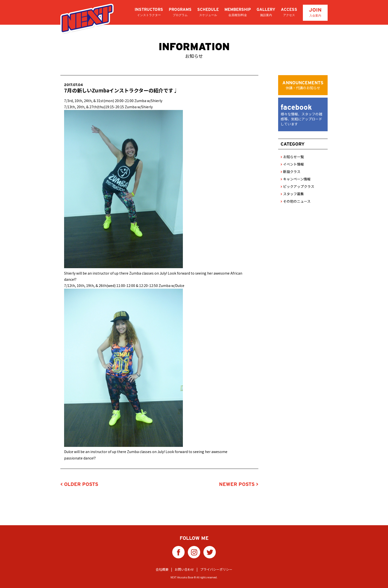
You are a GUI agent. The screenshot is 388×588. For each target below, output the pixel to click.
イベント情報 (292, 164)
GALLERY (266, 12)
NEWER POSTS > (239, 484)
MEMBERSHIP (238, 12)
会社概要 (162, 568)
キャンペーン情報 (296, 179)
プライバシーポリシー (216, 568)
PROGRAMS (180, 12)
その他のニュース (296, 201)
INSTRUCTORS (149, 12)
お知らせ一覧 (292, 157)
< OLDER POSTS (79, 484)
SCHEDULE (208, 12)
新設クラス (291, 172)
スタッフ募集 (292, 194)
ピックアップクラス (297, 186)
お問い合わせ (184, 568)
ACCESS (289, 12)
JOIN (315, 12)
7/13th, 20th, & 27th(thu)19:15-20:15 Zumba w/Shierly (108, 107)
